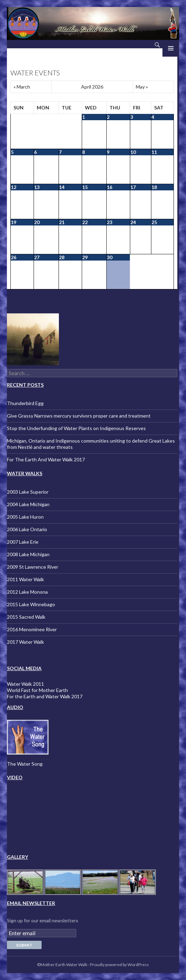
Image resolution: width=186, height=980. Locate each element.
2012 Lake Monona (27, 592)
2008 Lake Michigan (28, 554)
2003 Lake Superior (28, 492)
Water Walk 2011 (25, 684)
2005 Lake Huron (25, 517)
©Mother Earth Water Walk (62, 965)
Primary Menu (171, 48)
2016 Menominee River (32, 629)
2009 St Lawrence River (33, 567)
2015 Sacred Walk (26, 617)
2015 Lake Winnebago (31, 604)
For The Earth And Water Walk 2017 (46, 459)
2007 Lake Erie (23, 542)
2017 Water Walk (25, 642)
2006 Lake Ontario (27, 529)
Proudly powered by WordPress (119, 965)
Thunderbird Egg (25, 403)
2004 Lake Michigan (28, 504)
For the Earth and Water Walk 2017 (45, 696)
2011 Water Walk (25, 579)
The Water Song (25, 764)
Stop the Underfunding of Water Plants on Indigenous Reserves (76, 428)
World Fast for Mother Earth (37, 690)
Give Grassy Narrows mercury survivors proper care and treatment (79, 416)
